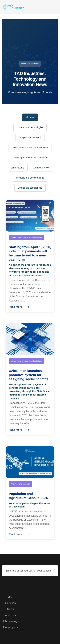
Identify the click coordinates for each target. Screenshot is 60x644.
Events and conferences (30, 188)
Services (10, 603)
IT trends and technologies (30, 127)
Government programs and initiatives (30, 148)
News (10, 609)
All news (30, 117)
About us (10, 615)
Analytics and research (30, 137)
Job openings (10, 621)
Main (10, 597)
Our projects (10, 627)
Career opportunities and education (30, 158)
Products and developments (30, 178)
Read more (15, 307)
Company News (42, 168)
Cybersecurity (17, 168)
